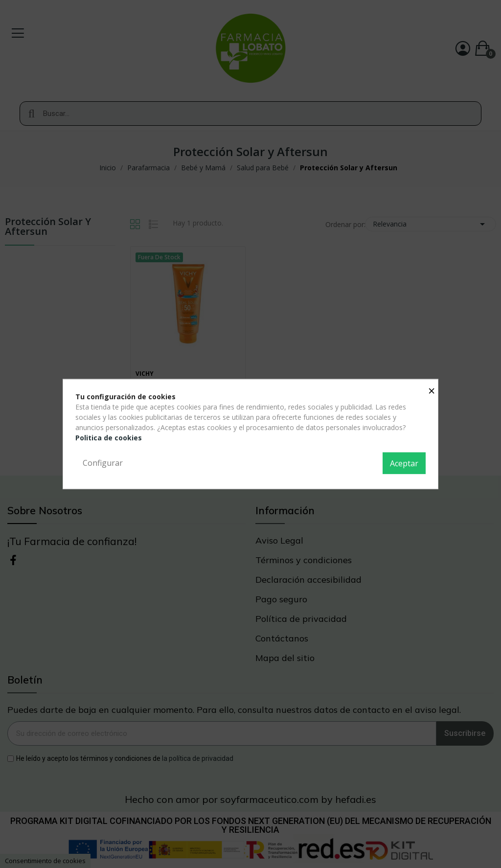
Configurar (103, 463)
